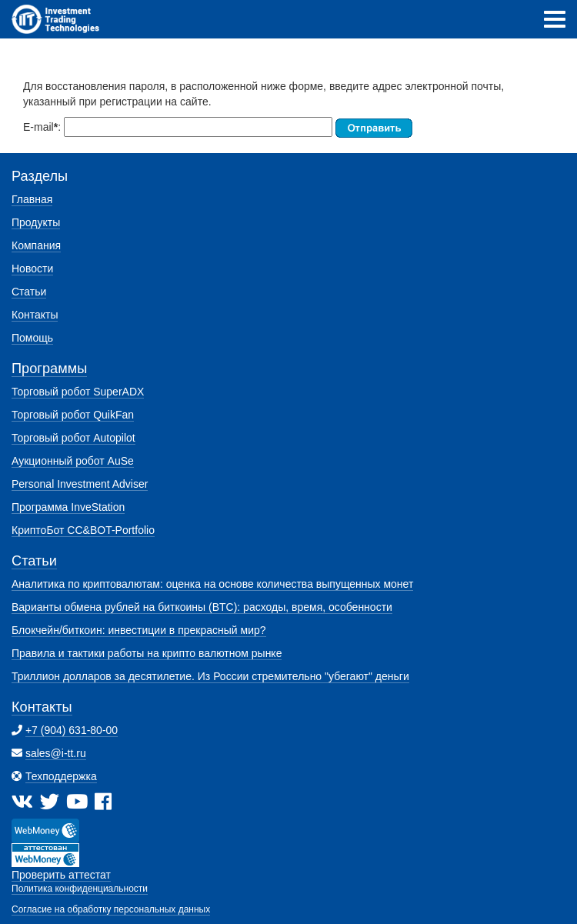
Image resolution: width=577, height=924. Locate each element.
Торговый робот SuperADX (78, 392)
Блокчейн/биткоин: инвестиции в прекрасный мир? (139, 630)
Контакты (35, 315)
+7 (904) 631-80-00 (72, 730)
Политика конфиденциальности (80, 889)
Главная (32, 199)
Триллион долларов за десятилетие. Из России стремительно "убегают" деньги (210, 676)
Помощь (32, 338)
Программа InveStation (68, 507)
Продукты (36, 222)
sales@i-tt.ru (56, 753)
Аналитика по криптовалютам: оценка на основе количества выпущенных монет (212, 584)
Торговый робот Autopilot (73, 438)
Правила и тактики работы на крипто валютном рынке (147, 653)
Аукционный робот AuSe (73, 461)
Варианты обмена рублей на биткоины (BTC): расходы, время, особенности (202, 607)
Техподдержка (61, 776)
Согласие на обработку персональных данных (111, 909)
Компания (36, 245)
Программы (49, 369)
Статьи (29, 292)
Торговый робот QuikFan (73, 415)
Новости (32, 269)
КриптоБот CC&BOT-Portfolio (83, 530)
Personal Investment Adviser (80, 484)
